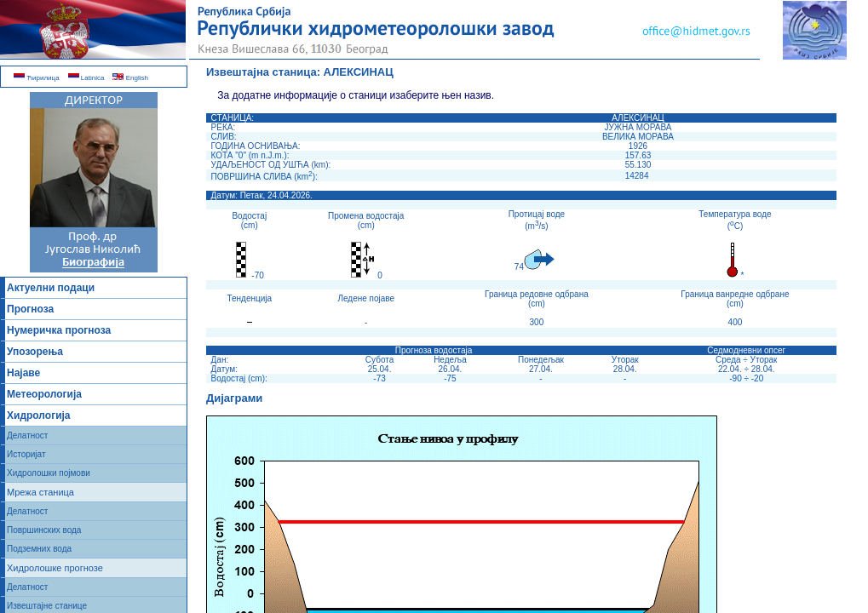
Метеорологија (44, 394)
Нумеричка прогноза (59, 330)
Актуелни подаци (51, 288)
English (130, 78)
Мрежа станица (40, 492)
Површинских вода (44, 530)
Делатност (27, 435)
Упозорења (35, 352)
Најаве (23, 373)
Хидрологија (39, 415)
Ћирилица (37, 78)
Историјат (26, 454)
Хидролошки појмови (49, 473)
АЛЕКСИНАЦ (359, 72)
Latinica (86, 78)
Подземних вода (39, 549)
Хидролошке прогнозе (55, 568)
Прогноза (30, 309)
